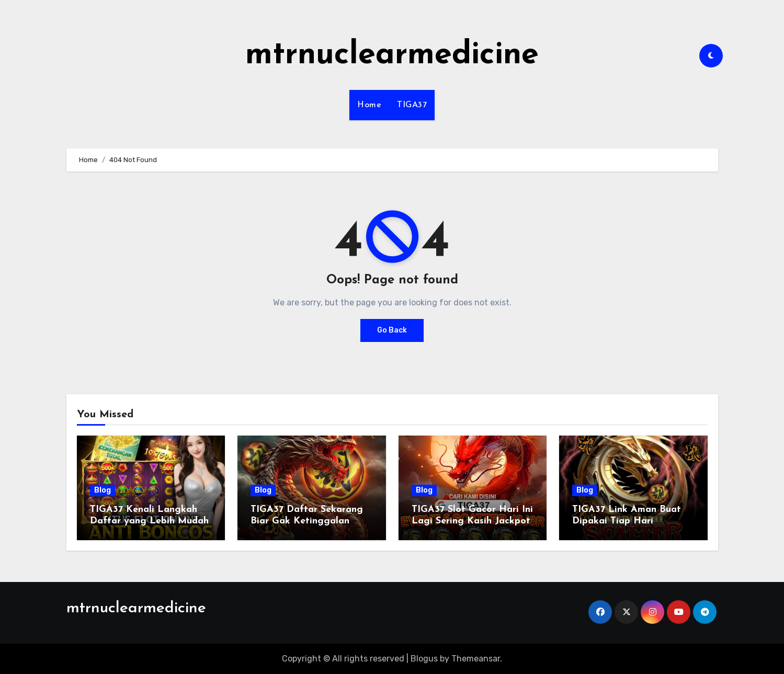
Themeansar (476, 659)
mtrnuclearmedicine (392, 55)
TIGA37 (412, 105)
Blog (103, 490)
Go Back (392, 330)
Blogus (424, 659)
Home (369, 105)
